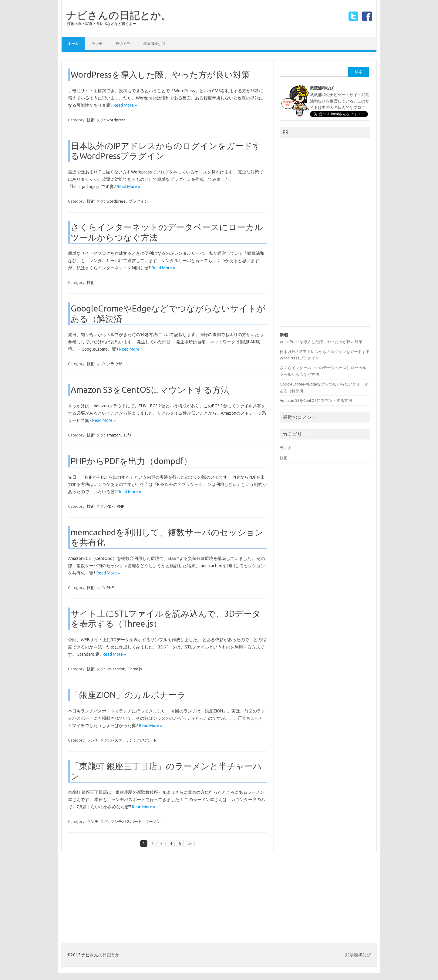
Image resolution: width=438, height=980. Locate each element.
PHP (121, 506)
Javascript (116, 669)
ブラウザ (114, 364)
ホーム (73, 44)
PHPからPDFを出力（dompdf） (131, 461)
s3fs (127, 435)
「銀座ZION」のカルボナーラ (128, 695)
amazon (114, 435)
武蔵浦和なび (154, 44)
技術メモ (123, 44)
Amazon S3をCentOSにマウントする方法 (150, 390)
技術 (91, 120)
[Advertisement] (325, 234)
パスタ (116, 740)
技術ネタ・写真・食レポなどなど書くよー (102, 24)
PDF (110, 506)
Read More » (125, 105)
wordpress (116, 120)
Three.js (135, 669)
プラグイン (138, 201)
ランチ (97, 44)
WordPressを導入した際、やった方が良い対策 (160, 74)
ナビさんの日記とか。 (119, 15)
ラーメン (153, 821)
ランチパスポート (141, 740)
